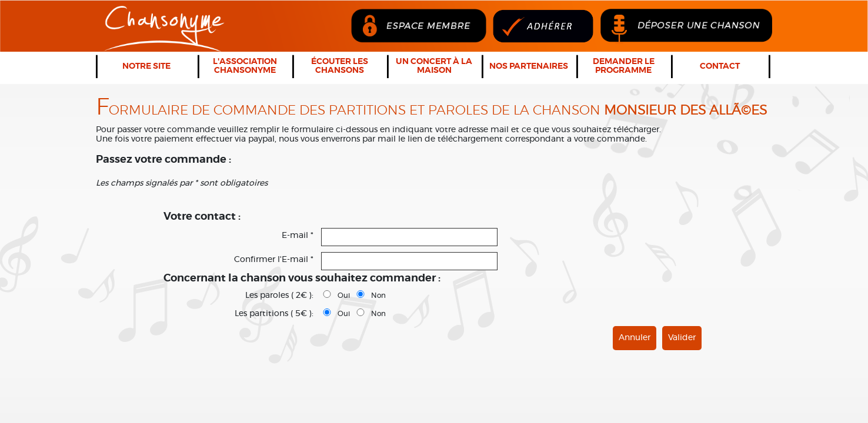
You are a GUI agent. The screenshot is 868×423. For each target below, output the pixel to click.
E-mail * (298, 236)
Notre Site (146, 66)
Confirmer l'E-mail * (274, 260)
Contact (720, 66)
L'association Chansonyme (245, 66)
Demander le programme (624, 66)
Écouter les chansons (340, 66)
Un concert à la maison (434, 66)
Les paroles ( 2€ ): (279, 296)
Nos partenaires (529, 66)
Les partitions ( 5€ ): (274, 314)
